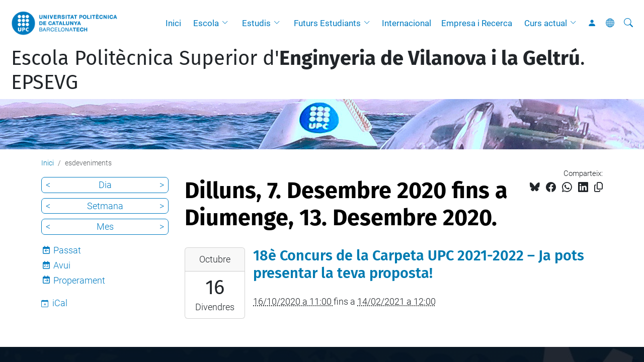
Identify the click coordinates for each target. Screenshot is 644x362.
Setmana (105, 206)
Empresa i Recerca (477, 23)
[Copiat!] (598, 187)
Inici (173, 23)
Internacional (407, 23)
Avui (62, 265)
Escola (206, 23)
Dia (105, 185)
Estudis (256, 23)
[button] (227, 23)
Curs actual (546, 23)
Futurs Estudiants (327, 23)
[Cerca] (628, 23)
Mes (105, 227)
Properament (79, 280)
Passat (67, 250)
